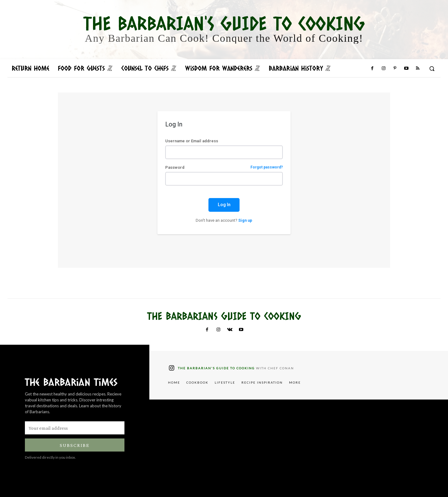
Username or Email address (192, 141)
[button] (432, 69)
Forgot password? (267, 167)
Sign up (245, 220)
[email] (75, 428)
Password (224, 167)
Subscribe (75, 445)
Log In (224, 205)
